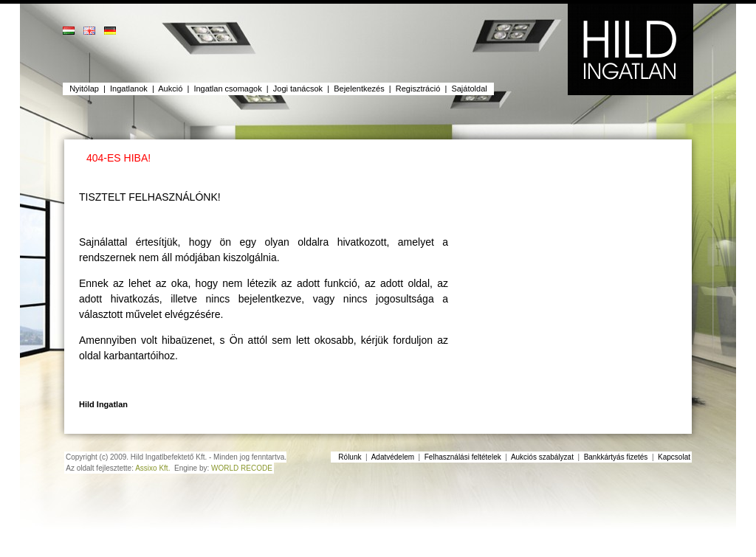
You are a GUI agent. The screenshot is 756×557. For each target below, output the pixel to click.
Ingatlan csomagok (227, 89)
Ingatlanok (129, 89)
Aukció (170, 89)
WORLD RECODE (242, 468)
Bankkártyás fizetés (616, 457)
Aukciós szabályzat (542, 457)
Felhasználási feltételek (463, 457)
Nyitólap (84, 89)
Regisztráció (418, 89)
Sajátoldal (469, 89)
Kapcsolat (674, 457)
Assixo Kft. (152, 468)
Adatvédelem (393, 457)
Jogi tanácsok (298, 89)
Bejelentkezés (359, 89)
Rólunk (350, 457)
